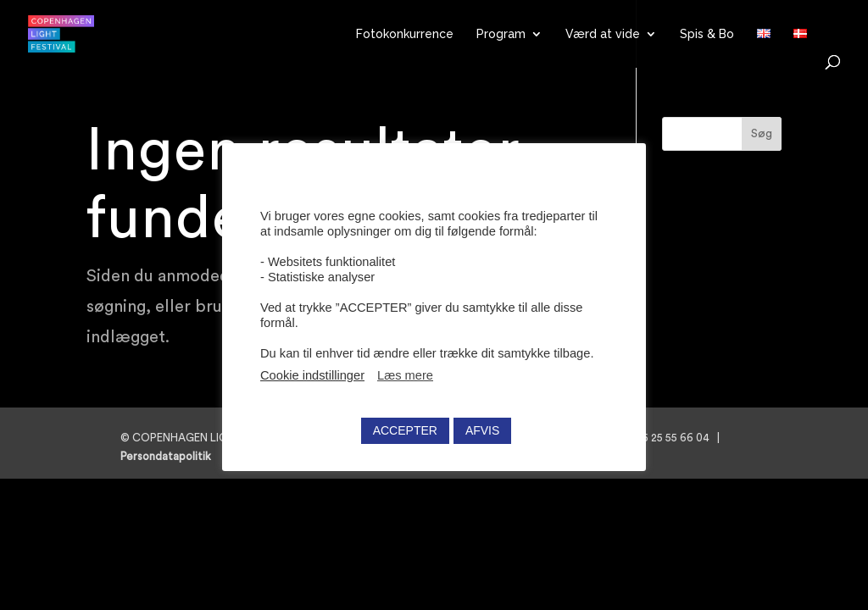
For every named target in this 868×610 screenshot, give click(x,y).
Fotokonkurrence (405, 34)
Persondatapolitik (171, 456)
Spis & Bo (707, 34)
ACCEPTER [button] (405, 430)
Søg (762, 134)
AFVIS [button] (482, 430)
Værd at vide (603, 34)
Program (501, 34)
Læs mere (405, 375)
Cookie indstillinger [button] (312, 375)
